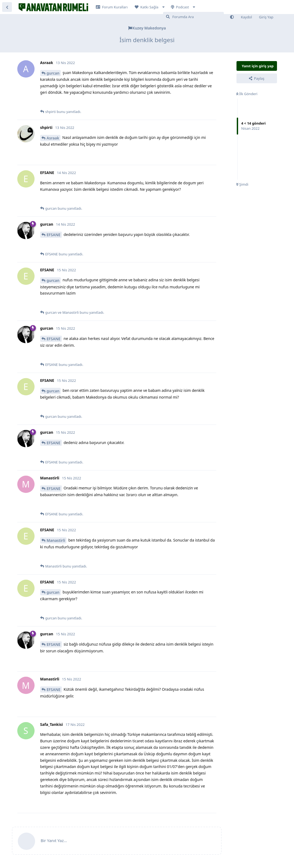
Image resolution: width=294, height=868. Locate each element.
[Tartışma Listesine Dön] (7, 7)
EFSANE (54, 235)
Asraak (53, 138)
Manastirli (56, 540)
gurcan (53, 73)
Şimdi (242, 184)
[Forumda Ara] (193, 17)
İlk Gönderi (247, 94)
